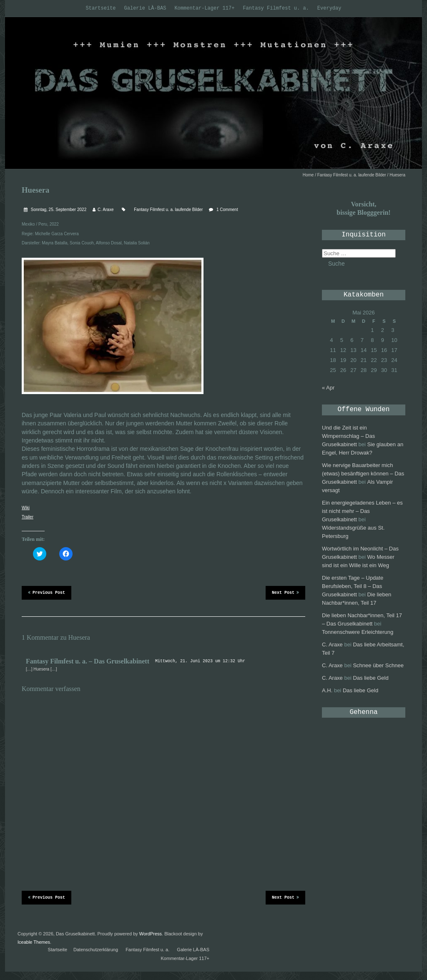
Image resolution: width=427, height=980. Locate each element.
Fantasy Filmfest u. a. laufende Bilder (352, 175)
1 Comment (227, 210)
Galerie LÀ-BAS (145, 8)
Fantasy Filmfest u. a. (276, 8)
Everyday (329, 8)
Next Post (285, 592)
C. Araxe (105, 210)
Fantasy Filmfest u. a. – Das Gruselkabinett (88, 661)
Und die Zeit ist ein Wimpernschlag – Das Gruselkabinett (348, 436)
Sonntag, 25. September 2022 (58, 210)
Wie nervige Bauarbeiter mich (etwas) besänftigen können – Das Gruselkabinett (363, 474)
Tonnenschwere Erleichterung (358, 632)
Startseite (101, 8)
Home (308, 175)
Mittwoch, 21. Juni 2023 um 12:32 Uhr (200, 661)
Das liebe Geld (370, 678)
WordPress (151, 934)
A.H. (327, 690)
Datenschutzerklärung (96, 950)
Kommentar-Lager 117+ (204, 8)
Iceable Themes (34, 942)
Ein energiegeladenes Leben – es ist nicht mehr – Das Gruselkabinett (362, 511)
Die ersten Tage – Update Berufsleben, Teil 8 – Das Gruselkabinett (353, 586)
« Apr (328, 388)
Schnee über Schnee (378, 665)
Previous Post (46, 592)
